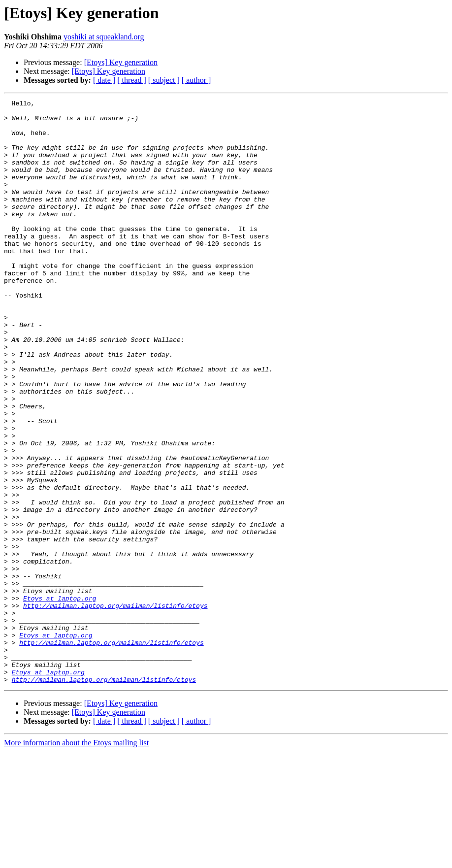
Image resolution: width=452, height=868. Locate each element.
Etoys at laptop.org (60, 699)
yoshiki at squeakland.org (104, 37)
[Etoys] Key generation (121, 62)
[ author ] (196, 80)
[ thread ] (132, 80)
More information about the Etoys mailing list (76, 859)
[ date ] (104, 80)
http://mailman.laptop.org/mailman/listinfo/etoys (115, 707)
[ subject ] (164, 80)
